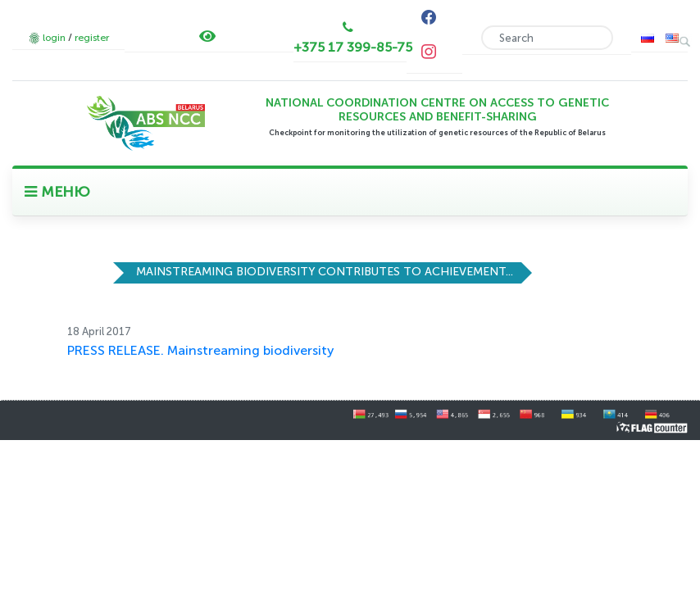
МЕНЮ (57, 192)
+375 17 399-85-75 (353, 47)
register (92, 38)
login (54, 38)
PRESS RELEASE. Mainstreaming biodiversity (201, 350)
